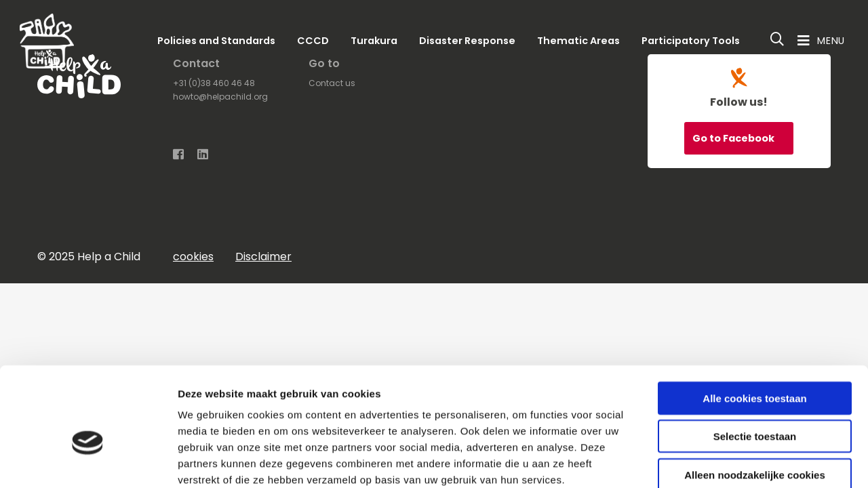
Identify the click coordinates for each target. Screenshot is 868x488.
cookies (193, 257)
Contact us (332, 83)
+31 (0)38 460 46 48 (214, 83)
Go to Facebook (734, 138)
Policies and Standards (216, 41)
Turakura (374, 41)
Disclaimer (263, 257)
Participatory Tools (691, 41)
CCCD (313, 41)
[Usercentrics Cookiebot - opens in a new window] (88, 462)
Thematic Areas (578, 41)
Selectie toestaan (755, 364)
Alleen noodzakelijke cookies (755, 402)
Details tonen (733, 461)
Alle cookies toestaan (754, 325)
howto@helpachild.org (220, 97)
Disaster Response (467, 41)
